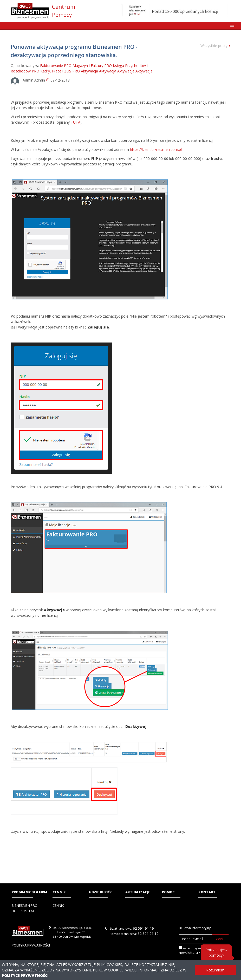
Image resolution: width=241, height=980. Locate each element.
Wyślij (221, 939)
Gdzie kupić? (100, 892)
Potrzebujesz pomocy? (216, 952)
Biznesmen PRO (25, 906)
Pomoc (168, 892)
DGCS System (23, 911)
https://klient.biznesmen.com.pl (156, 149)
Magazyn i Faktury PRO (92, 66)
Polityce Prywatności (25, 975)
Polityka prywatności (31, 945)
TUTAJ (76, 122)
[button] (232, 25)
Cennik (59, 892)
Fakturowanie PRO (56, 66)
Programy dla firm (29, 892)
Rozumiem (215, 970)
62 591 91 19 (143, 928)
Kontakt (207, 892)
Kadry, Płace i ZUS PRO (60, 71)
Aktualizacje (138, 892)
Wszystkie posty (215, 46)
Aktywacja (89, 71)
